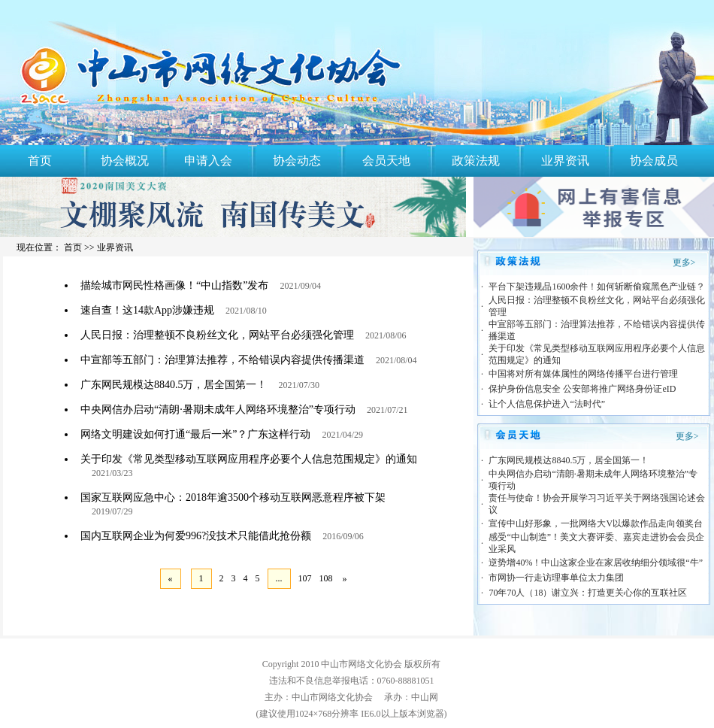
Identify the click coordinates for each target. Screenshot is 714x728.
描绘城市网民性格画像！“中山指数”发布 (174, 285)
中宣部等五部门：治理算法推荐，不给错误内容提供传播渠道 (222, 360)
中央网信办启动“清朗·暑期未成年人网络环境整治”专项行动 (218, 409)
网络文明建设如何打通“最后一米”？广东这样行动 (195, 434)
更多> (684, 262)
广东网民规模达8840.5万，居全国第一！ (174, 385)
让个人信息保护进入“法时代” (547, 404)
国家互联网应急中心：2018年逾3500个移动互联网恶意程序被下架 (233, 497)
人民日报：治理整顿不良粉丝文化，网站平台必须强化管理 (217, 335)
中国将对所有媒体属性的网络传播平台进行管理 (583, 374)
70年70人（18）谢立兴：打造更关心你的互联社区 (588, 593)
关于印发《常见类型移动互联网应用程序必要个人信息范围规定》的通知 (249, 459)
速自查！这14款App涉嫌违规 (147, 310)
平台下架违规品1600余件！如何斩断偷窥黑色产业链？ (597, 287)
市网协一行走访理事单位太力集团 (556, 578)
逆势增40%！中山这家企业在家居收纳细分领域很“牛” (596, 563)
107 (305, 578)
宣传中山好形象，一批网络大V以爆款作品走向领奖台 (596, 523)
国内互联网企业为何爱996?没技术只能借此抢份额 (196, 536)
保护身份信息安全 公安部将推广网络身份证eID (582, 389)
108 (326, 578)
